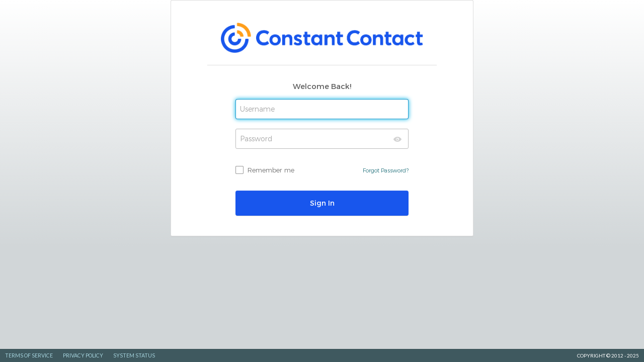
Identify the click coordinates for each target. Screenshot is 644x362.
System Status (134, 355)
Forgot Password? (386, 170)
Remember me (271, 170)
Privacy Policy (83, 355)
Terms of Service (29, 355)
